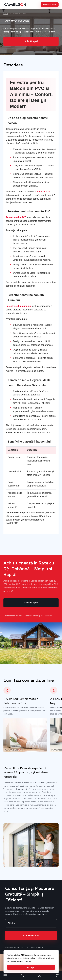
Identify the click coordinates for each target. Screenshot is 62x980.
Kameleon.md (44, 192)
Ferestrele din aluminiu (18, 306)
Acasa (6, 14)
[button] (50, 5)
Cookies (27, 961)
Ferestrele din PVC (16, 217)
